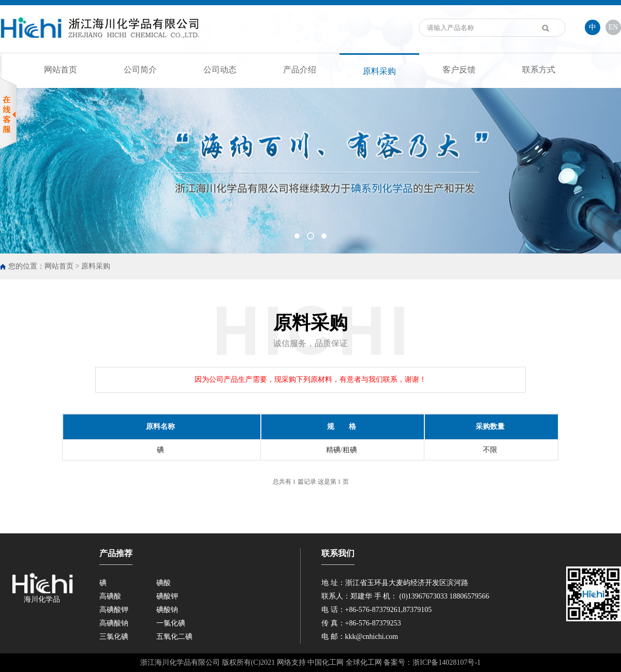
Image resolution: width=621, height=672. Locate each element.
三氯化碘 (114, 637)
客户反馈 (459, 70)
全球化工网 (364, 662)
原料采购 (379, 71)
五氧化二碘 (174, 637)
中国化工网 (326, 662)
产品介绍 (300, 70)
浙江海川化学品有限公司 (180, 662)
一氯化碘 (171, 623)
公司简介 (140, 70)
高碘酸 (110, 596)
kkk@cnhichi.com (372, 637)
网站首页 (61, 70)
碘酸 (164, 583)
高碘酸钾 (114, 610)
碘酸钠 (167, 610)
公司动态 (220, 70)
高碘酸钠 (114, 623)
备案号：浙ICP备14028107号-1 (432, 662)
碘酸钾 (167, 596)
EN (613, 27)
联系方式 (539, 70)
